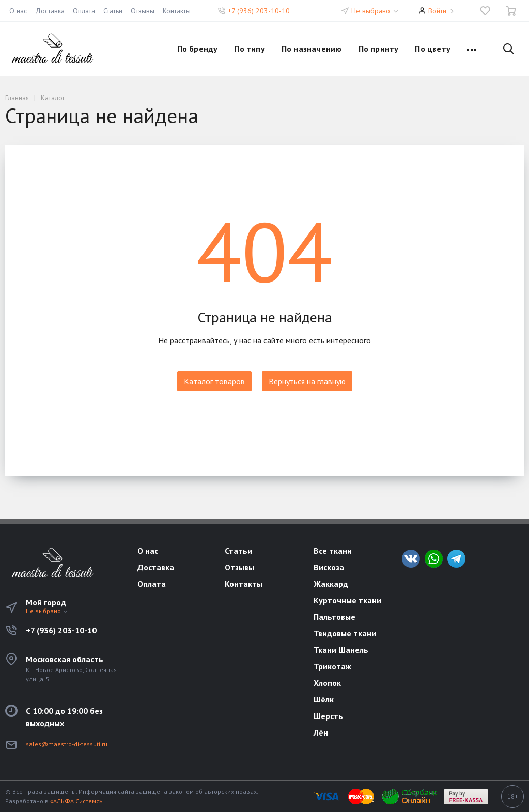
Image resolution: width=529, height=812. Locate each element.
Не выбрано (375, 11)
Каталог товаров (214, 381)
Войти (437, 11)
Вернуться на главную (307, 381)
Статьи (113, 11)
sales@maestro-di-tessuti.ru (67, 744)
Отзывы (143, 11)
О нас (18, 11)
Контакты (177, 11)
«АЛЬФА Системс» (76, 801)
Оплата (84, 11)
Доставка (50, 11)
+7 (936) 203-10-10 (259, 11)
